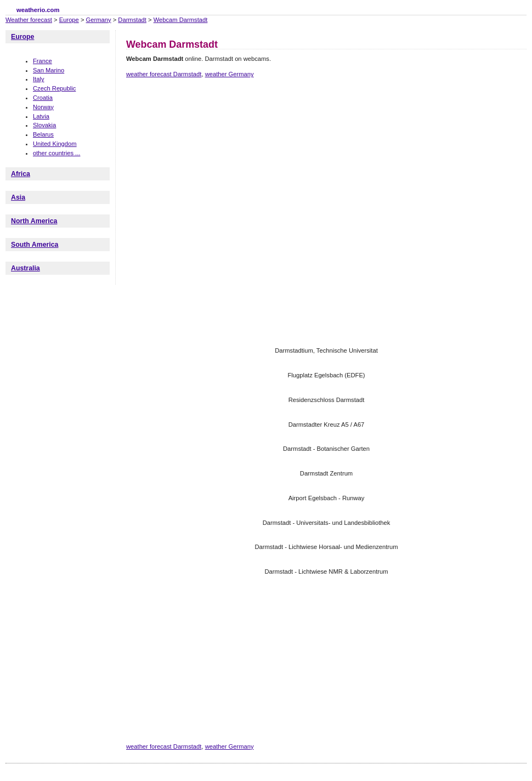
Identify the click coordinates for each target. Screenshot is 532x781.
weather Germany (230, 74)
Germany (99, 20)
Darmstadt (132, 20)
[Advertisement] (223, 177)
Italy (39, 79)
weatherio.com (38, 10)
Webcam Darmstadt (181, 20)
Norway (43, 107)
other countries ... (56, 153)
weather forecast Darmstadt (164, 74)
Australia (26, 268)
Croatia (43, 98)
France (43, 61)
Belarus (43, 134)
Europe (69, 20)
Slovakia (44, 125)
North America (34, 221)
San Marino (49, 70)
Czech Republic (54, 88)
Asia (18, 197)
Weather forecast (29, 20)
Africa (21, 174)
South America (35, 245)
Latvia (41, 116)
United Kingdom (55, 144)
